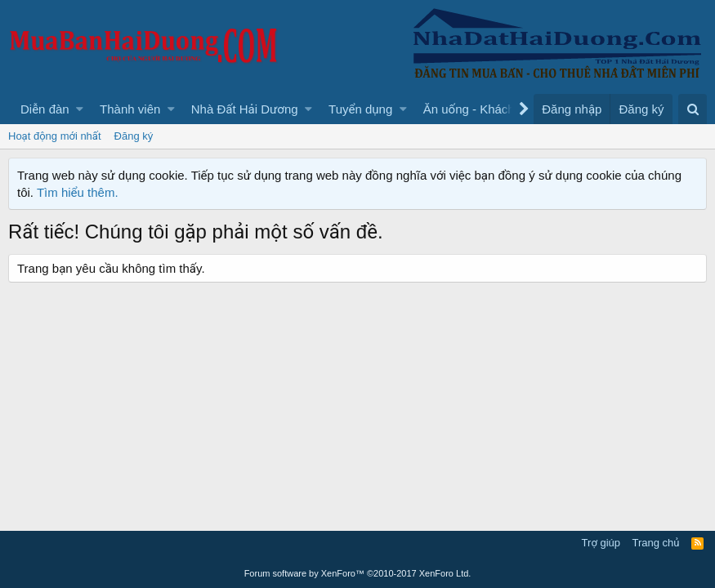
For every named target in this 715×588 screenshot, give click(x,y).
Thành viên (130, 109)
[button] (80, 109)
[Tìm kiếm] (693, 109)
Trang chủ (656, 543)
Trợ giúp (601, 543)
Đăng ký (134, 136)
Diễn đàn (45, 109)
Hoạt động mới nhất (55, 136)
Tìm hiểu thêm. (78, 192)
